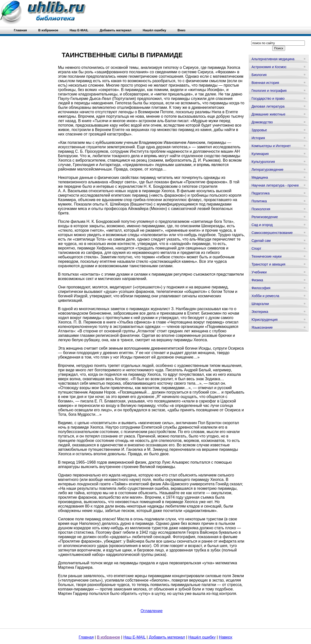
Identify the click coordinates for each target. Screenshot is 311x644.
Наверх (226, 637)
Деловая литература (268, 106)
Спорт (256, 248)
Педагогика (261, 193)
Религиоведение (265, 217)
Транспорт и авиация (268, 264)
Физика (257, 280)
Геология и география (269, 91)
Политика (259, 201)
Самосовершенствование (272, 233)
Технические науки (267, 256)
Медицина (260, 177)
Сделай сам (261, 241)
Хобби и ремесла (265, 296)
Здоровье (259, 130)
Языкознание (262, 327)
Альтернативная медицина (273, 59)
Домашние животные (268, 114)
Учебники (259, 272)
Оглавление (151, 611)
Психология (261, 209)
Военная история (265, 83)
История (258, 138)
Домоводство (262, 122)
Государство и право (268, 98)
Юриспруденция (265, 320)
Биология (259, 75)
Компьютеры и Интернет (271, 146)
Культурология (263, 162)
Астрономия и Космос (269, 67)
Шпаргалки (260, 304)
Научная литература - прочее (275, 185)
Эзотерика (260, 312)
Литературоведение (267, 170)
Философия (261, 288)
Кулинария (260, 154)
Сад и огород (262, 225)
